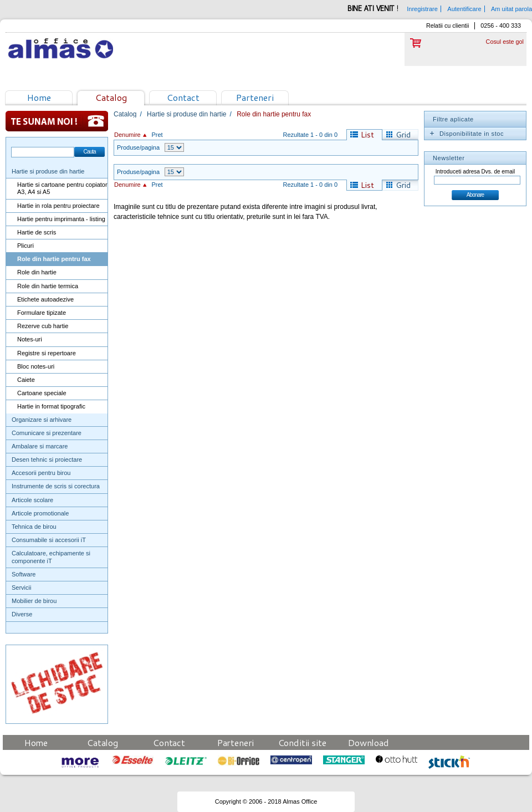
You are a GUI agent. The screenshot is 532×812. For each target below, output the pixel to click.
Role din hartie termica (48, 286)
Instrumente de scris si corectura (56, 486)
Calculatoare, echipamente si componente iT (51, 557)
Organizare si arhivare (42, 420)
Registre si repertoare (47, 353)
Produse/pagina (138, 147)
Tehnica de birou (34, 527)
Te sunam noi (57, 121)
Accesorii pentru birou (41, 473)
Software (24, 574)
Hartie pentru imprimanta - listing (61, 219)
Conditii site (302, 742)
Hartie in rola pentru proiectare (58, 206)
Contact (183, 97)
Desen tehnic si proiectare (47, 459)
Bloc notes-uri (36, 366)
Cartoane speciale (42, 393)
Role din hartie (37, 272)
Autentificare (464, 9)
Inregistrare (422, 9)
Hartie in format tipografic (51, 406)
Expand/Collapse (432, 134)
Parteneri (255, 97)
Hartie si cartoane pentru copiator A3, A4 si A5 (62, 188)
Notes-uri (30, 339)
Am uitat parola (511, 9)
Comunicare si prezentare (47, 433)
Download (369, 742)
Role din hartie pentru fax (54, 259)
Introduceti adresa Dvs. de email (475, 172)
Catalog (111, 97)
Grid (403, 135)
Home (39, 97)
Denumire (127, 135)
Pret (157, 135)
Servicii (21, 588)
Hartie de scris (37, 232)
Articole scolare (32, 500)
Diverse (22, 614)
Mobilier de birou (34, 601)
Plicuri (25, 246)
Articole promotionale (40, 513)
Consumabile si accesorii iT (49, 540)
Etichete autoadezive (45, 299)
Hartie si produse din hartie (48, 171)
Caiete (26, 380)
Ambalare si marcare (40, 446)
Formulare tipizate (42, 313)
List (367, 135)
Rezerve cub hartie (43, 326)
